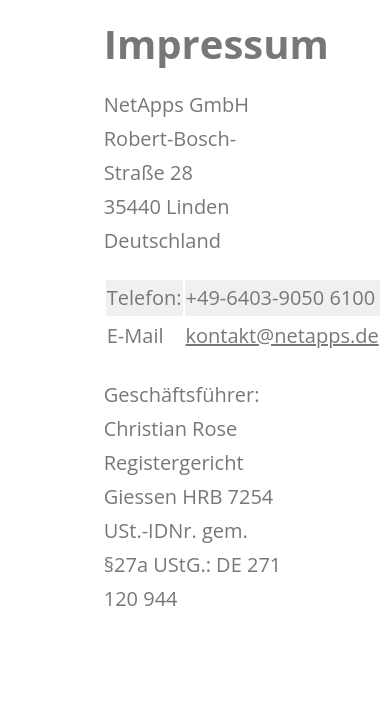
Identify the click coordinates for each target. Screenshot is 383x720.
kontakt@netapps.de (282, 335)
